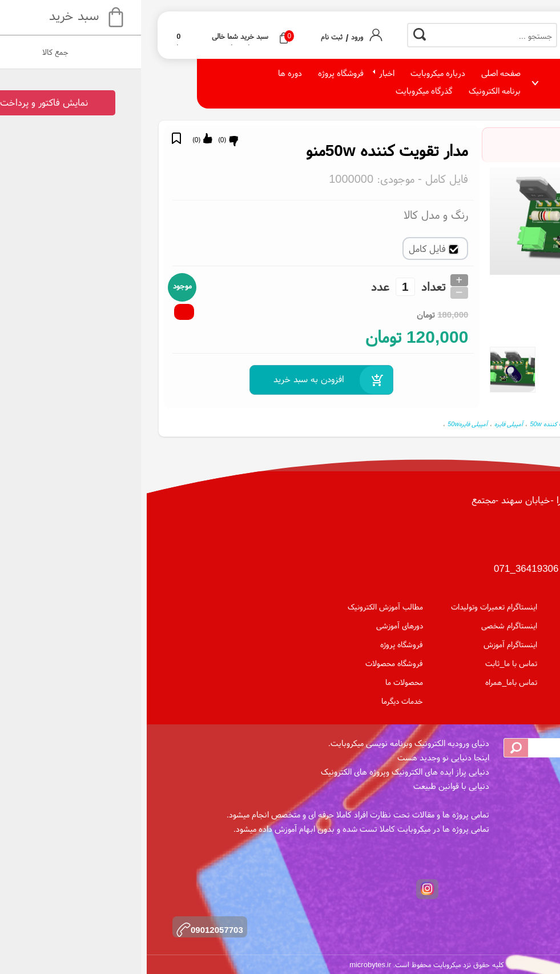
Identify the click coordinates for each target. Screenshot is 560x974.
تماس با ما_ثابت (364, 663)
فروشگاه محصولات (247, 663)
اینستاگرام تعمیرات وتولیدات (347, 607)
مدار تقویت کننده (455, 424)
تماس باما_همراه (364, 682)
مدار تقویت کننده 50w (510, 424)
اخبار (240, 73)
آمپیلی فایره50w (321, 424)
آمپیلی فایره (362, 424)
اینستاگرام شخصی (362, 626)
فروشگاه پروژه (255, 644)
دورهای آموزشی (253, 626)
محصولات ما (257, 682)
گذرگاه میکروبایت (277, 91)
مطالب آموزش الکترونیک (239, 607)
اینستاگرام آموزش (364, 644)
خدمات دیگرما (255, 701)
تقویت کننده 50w (405, 424)
